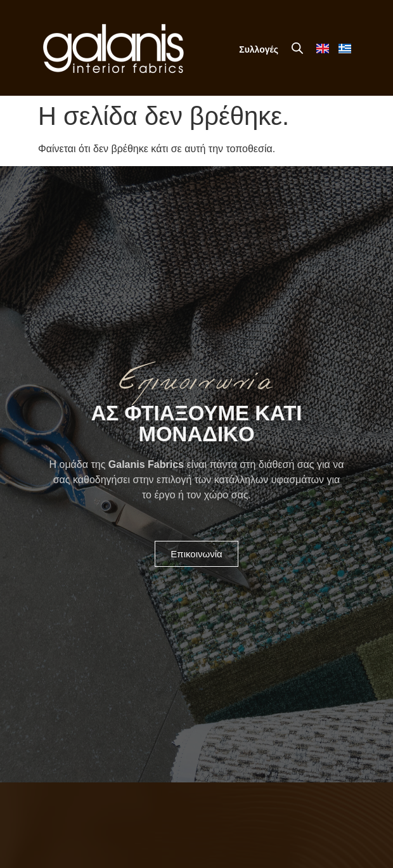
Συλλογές (259, 49)
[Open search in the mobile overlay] (297, 48)
